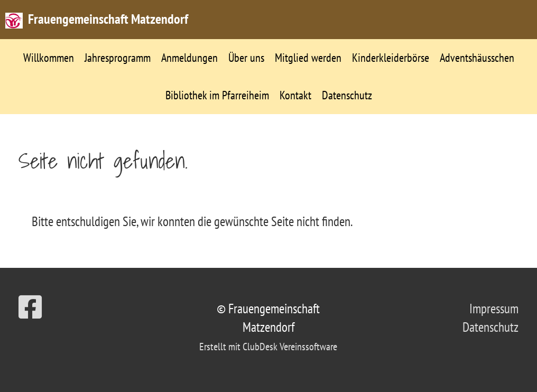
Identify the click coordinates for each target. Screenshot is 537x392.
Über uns (246, 58)
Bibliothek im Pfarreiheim (217, 95)
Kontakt (295, 95)
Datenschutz (347, 95)
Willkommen (49, 58)
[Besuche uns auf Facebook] (30, 307)
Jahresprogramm (118, 58)
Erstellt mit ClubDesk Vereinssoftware (268, 347)
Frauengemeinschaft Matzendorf (108, 19)
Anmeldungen (189, 58)
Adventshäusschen (477, 58)
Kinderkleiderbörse (391, 58)
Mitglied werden (308, 58)
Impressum (494, 309)
